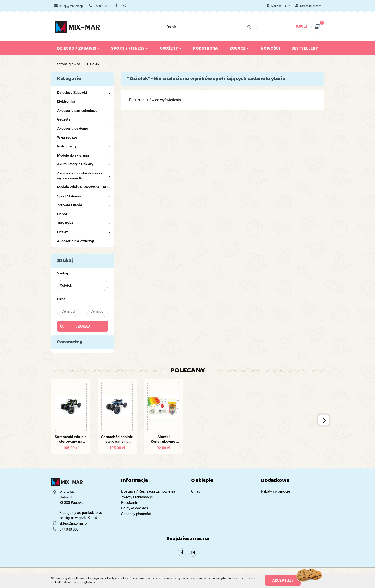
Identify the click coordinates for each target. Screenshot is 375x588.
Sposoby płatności (136, 514)
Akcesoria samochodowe (77, 111)
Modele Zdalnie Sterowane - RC (84, 187)
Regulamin (130, 503)
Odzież (84, 232)
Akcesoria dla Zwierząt (76, 241)
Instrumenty (84, 146)
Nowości (270, 49)
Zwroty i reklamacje (137, 497)
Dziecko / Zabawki (78, 49)
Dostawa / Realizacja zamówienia (148, 491)
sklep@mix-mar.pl (69, 6)
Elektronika (66, 101)
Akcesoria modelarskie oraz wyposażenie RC (84, 176)
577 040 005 (99, 6)
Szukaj (83, 326)
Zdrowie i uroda (84, 205)
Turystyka (84, 223)
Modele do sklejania (84, 155)
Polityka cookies (135, 508)
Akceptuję (283, 580)
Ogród (62, 214)
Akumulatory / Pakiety (84, 164)
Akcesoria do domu (73, 129)
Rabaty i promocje (276, 491)
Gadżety (171, 49)
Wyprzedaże (67, 137)
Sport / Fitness (130, 49)
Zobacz (239, 49)
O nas (196, 491)
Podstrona (205, 49)
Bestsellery (305, 49)
